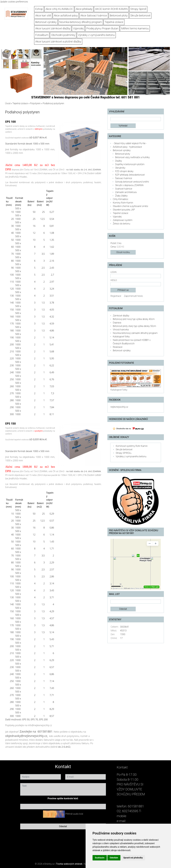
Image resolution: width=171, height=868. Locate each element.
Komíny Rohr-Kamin (123, 203)
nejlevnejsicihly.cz (119, 407)
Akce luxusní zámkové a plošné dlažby (58, 41)
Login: (114, 272)
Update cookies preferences (14, 2)
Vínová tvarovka (121, 330)
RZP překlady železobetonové (130, 175)
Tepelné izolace (120, 213)
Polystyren (35, 103)
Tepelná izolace (114, 22)
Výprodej (78, 28)
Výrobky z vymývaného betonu (96, 35)
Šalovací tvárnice (124, 178)
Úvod (8, 103)
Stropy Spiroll (138, 9)
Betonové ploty (119, 15)
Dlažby (118, 161)
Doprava (117, 323)
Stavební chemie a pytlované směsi (130, 206)
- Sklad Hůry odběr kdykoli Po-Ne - (130, 143)
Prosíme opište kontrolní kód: (63, 798)
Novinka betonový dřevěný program (81, 22)
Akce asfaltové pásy (66, 15)
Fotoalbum (42, 35)
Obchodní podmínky (63, 35)
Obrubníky (120, 168)
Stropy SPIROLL (124, 453)
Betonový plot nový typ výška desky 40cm (134, 319)
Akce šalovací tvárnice (94, 15)
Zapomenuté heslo (133, 296)
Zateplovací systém (123, 220)
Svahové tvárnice (124, 189)
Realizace (118, 347)
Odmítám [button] (114, 858)
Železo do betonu (121, 224)
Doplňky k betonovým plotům (130, 164)
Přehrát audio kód (74, 814)
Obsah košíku (123, 252)
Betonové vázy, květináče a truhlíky (132, 157)
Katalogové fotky (121, 337)
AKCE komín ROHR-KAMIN (111, 9)
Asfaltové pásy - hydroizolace (127, 147)
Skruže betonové (140, 15)
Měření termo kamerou (135, 28)
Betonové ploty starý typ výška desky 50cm (134, 326)
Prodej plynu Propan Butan (102, 28)
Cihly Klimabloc (120, 199)
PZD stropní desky (124, 171)
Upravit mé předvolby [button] (133, 858)
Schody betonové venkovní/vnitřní (132, 182)
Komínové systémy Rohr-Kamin (132, 446)
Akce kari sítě (43, 15)
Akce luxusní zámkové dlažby (53, 28)
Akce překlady (84, 9)
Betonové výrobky (46, 22)
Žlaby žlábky (121, 196)
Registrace (116, 296)
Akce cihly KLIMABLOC (59, 9)
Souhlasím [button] (100, 858)
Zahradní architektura (126, 192)
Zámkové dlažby (121, 316)
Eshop (39, 9)
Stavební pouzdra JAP (124, 210)
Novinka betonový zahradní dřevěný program (135, 333)
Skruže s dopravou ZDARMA (129, 185)
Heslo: (114, 280)
